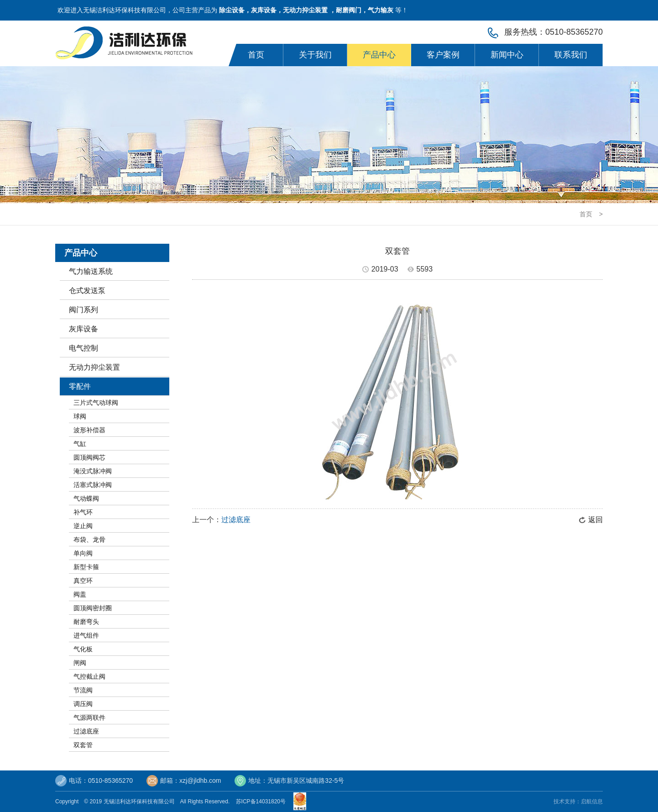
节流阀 (83, 690)
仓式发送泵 (87, 291)
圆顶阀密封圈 (93, 608)
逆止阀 (83, 526)
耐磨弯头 (86, 622)
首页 (256, 55)
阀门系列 (84, 310)
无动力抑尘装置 (94, 367)
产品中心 (379, 55)
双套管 (83, 745)
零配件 (80, 386)
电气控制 (84, 348)
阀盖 (80, 594)
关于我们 (315, 55)
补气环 (83, 512)
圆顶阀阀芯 (89, 457)
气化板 (83, 649)
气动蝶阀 (86, 498)
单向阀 (83, 553)
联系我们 (571, 55)
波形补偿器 (89, 430)
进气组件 (86, 635)
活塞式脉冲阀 (93, 485)
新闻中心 (507, 55)
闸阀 (80, 663)
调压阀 (83, 704)
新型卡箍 (86, 567)
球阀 (80, 416)
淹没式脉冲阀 (93, 471)
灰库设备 (84, 329)
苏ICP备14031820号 (262, 802)
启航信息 (592, 802)
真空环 (83, 581)
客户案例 (443, 55)
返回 (595, 520)
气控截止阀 (89, 676)
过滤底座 (86, 731)
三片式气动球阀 (96, 403)
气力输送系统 (91, 271)
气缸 (80, 444)
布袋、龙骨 (89, 540)
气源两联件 (89, 718)
